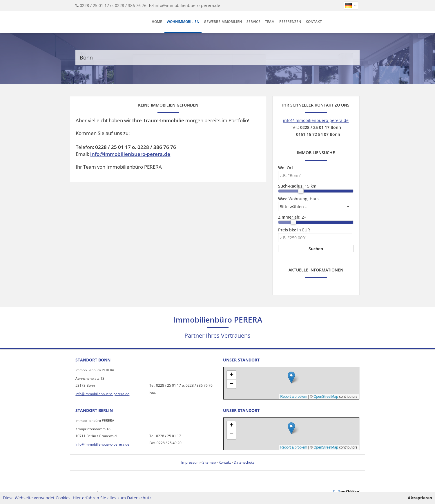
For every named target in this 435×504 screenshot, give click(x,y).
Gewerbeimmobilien (223, 22)
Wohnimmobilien (183, 22)
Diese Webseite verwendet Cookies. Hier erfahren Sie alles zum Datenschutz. (78, 498)
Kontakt (314, 22)
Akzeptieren (420, 498)
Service (253, 22)
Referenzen (290, 22)
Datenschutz (244, 462)
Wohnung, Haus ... (301, 199)
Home (157, 22)
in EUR (294, 230)
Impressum (190, 462)
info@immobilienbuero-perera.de (187, 5)
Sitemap (209, 462)
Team (270, 22)
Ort (286, 168)
